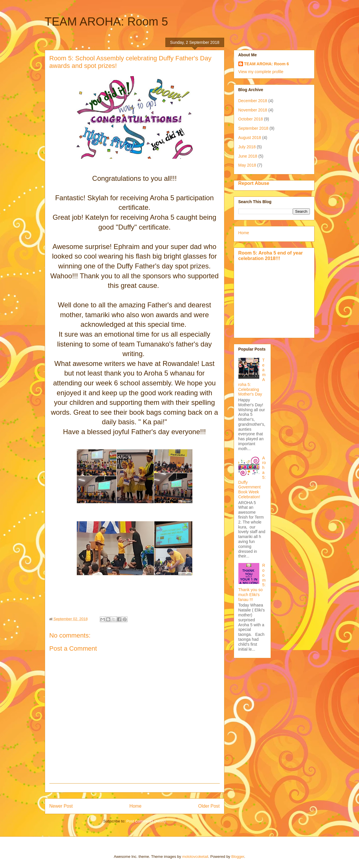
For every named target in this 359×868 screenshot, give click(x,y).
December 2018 (253, 101)
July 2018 (247, 147)
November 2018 (253, 110)
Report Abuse (254, 183)
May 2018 (247, 165)
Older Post (209, 806)
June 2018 (248, 156)
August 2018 (250, 138)
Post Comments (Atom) (146, 821)
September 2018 (253, 128)
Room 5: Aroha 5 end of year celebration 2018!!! (271, 256)
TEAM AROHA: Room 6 (267, 64)
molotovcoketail (195, 857)
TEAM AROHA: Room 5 (107, 21)
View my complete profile (261, 72)
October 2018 (251, 119)
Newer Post (61, 806)
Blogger (238, 857)
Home (135, 806)
